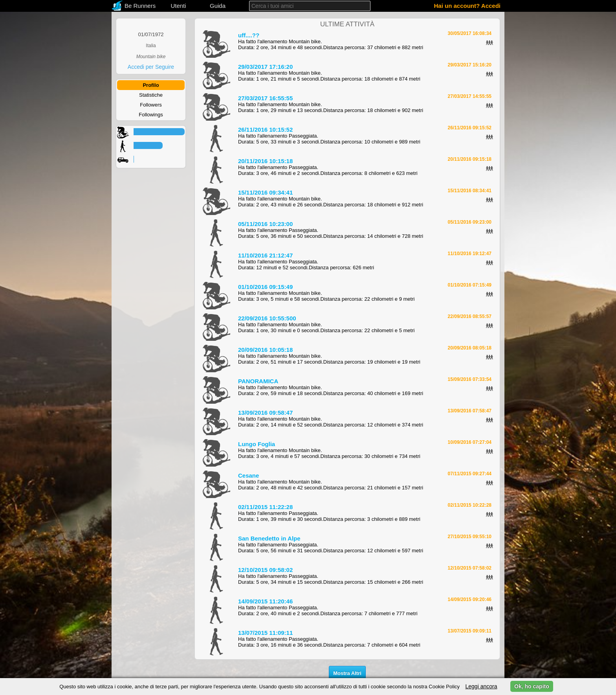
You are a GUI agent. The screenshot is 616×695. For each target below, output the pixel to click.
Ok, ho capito (532, 686)
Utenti (178, 6)
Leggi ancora (481, 686)
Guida (218, 6)
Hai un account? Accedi (467, 6)
